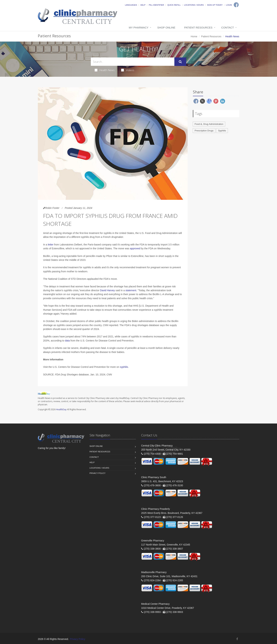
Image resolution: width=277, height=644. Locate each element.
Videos (128, 70)
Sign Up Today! (215, 5)
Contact (228, 27)
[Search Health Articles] (133, 62)
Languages (131, 5)
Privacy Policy (98, 473)
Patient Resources (198, 27)
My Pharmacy (139, 27)
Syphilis (222, 131)
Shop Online (166, 27)
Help (143, 5)
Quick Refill (174, 5)
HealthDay (61, 409)
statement (131, 290)
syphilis (124, 367)
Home (194, 36)
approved (135, 248)
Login (229, 5)
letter (51, 245)
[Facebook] (236, 5)
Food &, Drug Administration (209, 124)
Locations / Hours (194, 5)
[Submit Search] (180, 62)
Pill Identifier (156, 5)
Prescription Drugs (204, 131)
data (67, 341)
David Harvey (107, 290)
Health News (105, 70)
